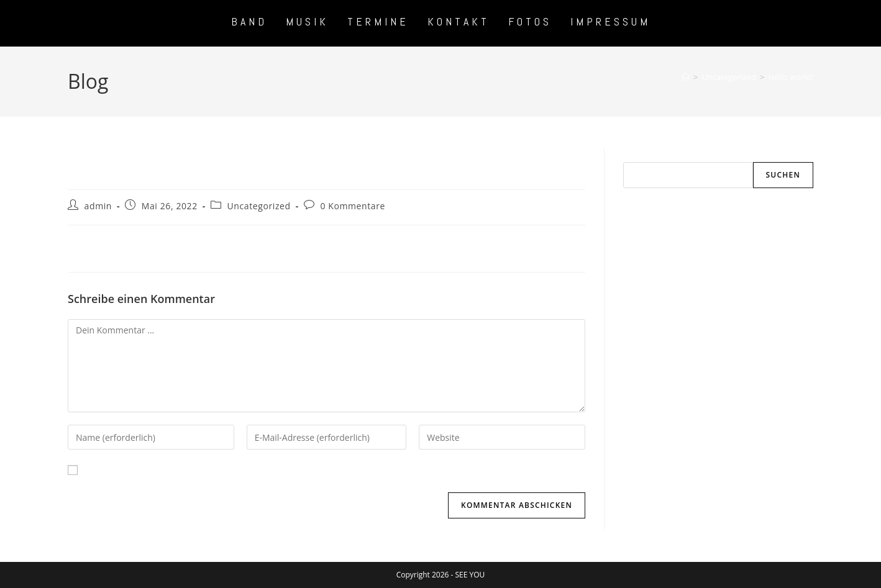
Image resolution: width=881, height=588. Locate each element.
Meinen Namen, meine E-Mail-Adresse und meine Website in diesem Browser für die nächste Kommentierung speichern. (331, 470)
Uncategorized (259, 206)
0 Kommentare (353, 206)
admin (98, 206)
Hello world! (791, 77)
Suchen (638, 155)
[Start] (686, 77)
